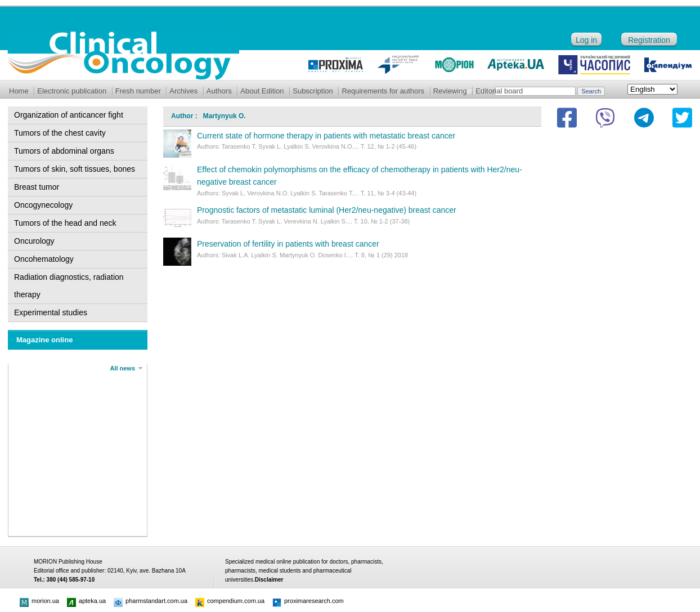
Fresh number (138, 91)
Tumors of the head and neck (65, 223)
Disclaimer (269, 580)
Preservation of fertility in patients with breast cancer (288, 244)
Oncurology (34, 241)
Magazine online (44, 340)
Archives (183, 91)
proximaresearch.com (308, 601)
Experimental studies (51, 312)
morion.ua (39, 601)
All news (122, 368)
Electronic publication (72, 91)
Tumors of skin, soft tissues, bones (75, 169)
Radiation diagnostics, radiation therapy (69, 286)
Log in (586, 40)
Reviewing (450, 91)
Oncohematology (44, 259)
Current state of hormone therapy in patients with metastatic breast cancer (326, 136)
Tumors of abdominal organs (64, 151)
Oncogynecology (43, 205)
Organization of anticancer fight (69, 115)
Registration (649, 40)
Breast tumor (37, 187)
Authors (219, 91)
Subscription (313, 91)
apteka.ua (86, 601)
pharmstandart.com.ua (151, 601)
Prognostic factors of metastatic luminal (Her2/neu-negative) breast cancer (327, 210)
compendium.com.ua (230, 601)
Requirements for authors (383, 91)
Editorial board (499, 91)
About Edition (262, 91)
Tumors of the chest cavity (60, 133)
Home (19, 91)
